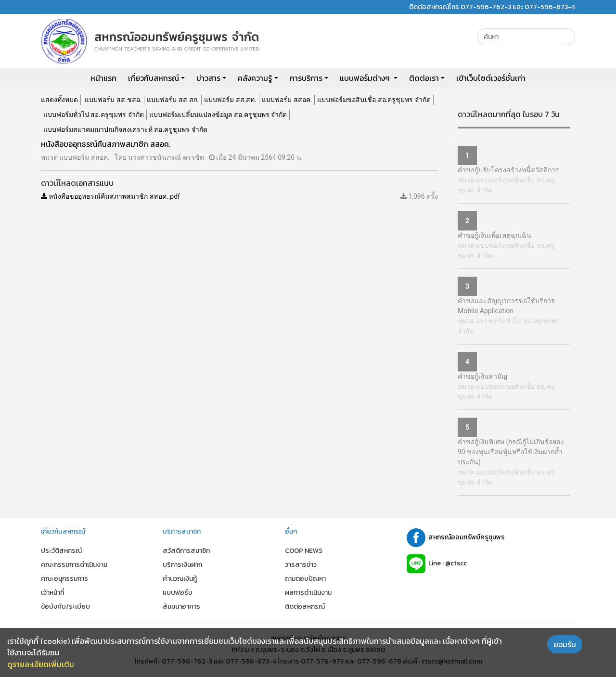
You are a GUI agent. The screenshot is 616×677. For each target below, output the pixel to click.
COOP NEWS (304, 551)
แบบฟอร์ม (177, 593)
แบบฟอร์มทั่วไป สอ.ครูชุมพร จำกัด (94, 115)
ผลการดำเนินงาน (308, 593)
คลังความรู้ (255, 78)
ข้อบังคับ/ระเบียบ (65, 607)
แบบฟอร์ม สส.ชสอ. (113, 100)
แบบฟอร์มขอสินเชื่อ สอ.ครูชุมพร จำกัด (374, 100)
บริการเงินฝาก (182, 565)
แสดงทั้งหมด (59, 100)
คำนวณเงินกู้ (180, 579)
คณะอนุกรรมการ (64, 579)
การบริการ (306, 78)
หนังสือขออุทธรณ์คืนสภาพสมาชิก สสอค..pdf (110, 196)
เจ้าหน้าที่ (52, 593)
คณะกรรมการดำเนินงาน (74, 565)
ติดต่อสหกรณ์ (305, 607)
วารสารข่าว (301, 565)
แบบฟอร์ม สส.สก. (173, 100)
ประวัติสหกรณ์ (61, 551)
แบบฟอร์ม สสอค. (287, 100)
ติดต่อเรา (424, 78)
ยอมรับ (565, 644)
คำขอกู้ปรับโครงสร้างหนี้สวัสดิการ (508, 170)
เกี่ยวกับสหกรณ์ (154, 78)
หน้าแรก (103, 78)
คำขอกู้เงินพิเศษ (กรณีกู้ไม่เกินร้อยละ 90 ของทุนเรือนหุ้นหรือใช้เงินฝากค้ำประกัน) (511, 452)
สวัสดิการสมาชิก (186, 551)
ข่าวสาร (208, 78)
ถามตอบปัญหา (305, 579)
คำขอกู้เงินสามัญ (482, 376)
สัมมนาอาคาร (181, 607)
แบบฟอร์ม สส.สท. (230, 100)
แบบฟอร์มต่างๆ (366, 78)
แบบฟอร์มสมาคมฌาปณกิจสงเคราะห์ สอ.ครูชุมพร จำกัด (125, 129)
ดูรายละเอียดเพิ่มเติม (41, 664)
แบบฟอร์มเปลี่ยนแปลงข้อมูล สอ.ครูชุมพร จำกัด (218, 115)
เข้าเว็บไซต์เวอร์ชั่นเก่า (491, 78)
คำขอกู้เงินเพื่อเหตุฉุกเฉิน (494, 235)
